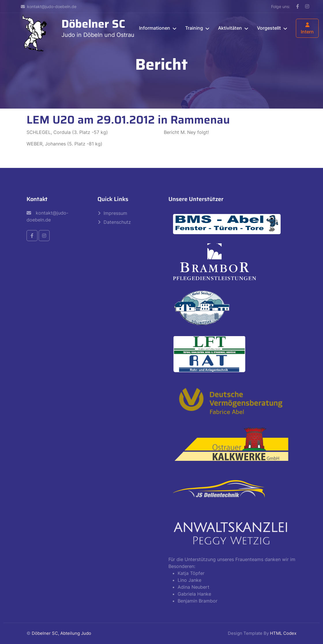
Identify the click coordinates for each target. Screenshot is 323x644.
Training (194, 28)
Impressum (115, 213)
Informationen (155, 28)
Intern (307, 29)
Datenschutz (117, 222)
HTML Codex (283, 633)
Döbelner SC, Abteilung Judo (61, 633)
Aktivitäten (230, 28)
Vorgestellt (269, 28)
